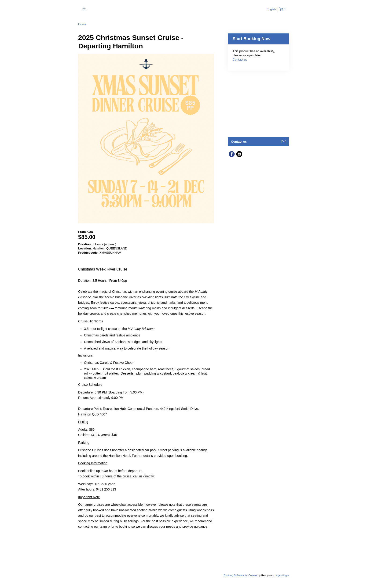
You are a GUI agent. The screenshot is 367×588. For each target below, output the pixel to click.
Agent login (282, 575)
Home (82, 24)
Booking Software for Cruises (241, 575)
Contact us (240, 60)
